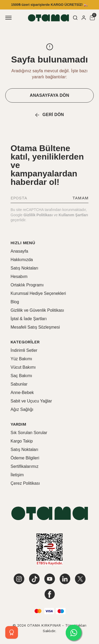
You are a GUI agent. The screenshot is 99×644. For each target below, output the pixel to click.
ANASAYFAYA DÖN (49, 95)
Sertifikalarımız (25, 466)
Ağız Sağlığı (22, 409)
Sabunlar (19, 384)
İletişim (17, 475)
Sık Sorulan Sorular (29, 433)
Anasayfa (19, 251)
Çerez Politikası (25, 483)
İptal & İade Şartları (29, 319)
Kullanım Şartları (73, 215)
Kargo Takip (22, 441)
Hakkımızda (22, 260)
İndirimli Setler (24, 350)
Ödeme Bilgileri (25, 458)
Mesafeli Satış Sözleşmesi (35, 327)
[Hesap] (84, 18)
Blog (15, 302)
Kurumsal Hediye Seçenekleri (38, 293)
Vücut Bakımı (23, 367)
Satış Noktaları (24, 268)
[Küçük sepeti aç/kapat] (92, 18)
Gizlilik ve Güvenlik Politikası (37, 310)
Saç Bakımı (21, 376)
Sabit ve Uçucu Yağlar (31, 401)
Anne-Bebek (22, 393)
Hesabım (19, 277)
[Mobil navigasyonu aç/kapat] (10, 18)
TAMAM (80, 198)
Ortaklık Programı (27, 285)
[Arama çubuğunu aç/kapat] (75, 18)
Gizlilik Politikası (38, 215)
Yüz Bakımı (21, 359)
